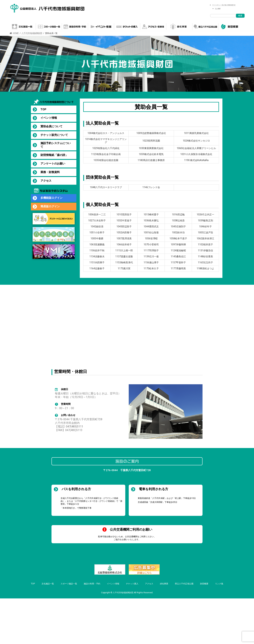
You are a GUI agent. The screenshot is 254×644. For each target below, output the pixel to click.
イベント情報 (113, 584)
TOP (33, 584)
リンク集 (219, 584)
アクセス (149, 584)
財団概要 (204, 584)
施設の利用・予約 (92, 584)
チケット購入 (132, 584)
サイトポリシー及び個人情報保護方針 (224, 5)
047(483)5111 (74, 427)
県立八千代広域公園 (184, 584)
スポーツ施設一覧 (69, 584)
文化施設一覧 (48, 584)
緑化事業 (164, 584)
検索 (240, 16)
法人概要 (218, 9)
